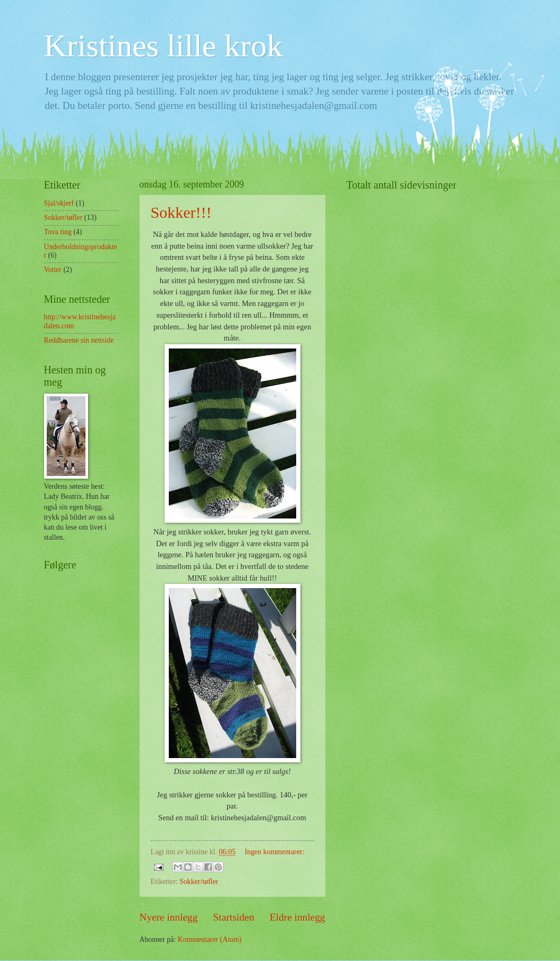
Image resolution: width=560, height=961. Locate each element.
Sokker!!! (181, 212)
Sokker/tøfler (199, 882)
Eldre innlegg (298, 917)
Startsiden (234, 917)
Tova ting (58, 232)
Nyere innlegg (169, 917)
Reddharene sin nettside (79, 340)
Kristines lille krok (163, 46)
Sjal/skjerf (59, 203)
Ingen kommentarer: (274, 852)
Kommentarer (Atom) (210, 939)
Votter (53, 270)
